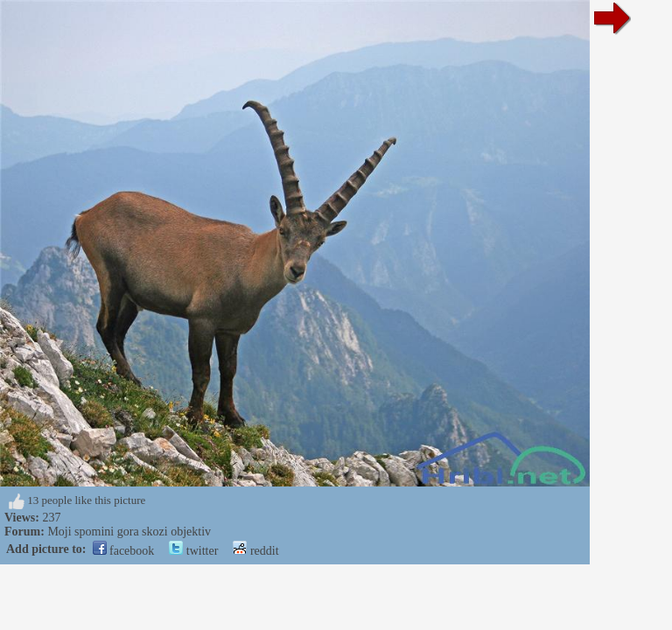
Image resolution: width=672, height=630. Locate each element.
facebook (124, 551)
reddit (255, 551)
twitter (193, 551)
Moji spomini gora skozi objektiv (129, 532)
